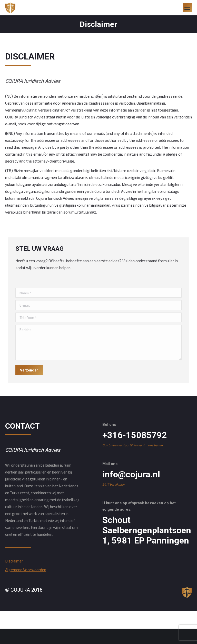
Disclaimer (14, 561)
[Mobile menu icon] (187, 8)
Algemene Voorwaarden (26, 570)
